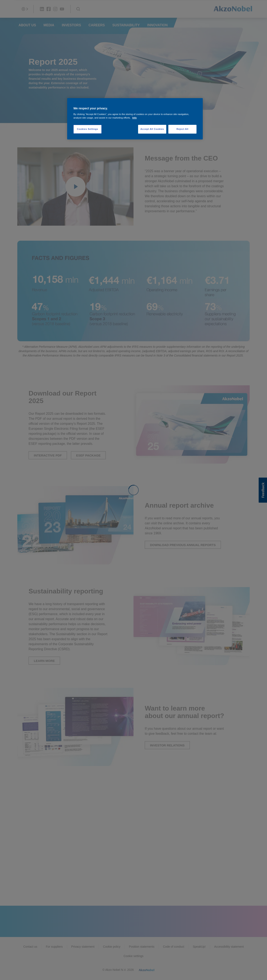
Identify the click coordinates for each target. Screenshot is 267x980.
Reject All (182, 129)
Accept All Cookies (152, 129)
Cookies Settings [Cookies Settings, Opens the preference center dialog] (88, 129)
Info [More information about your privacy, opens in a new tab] (134, 118)
